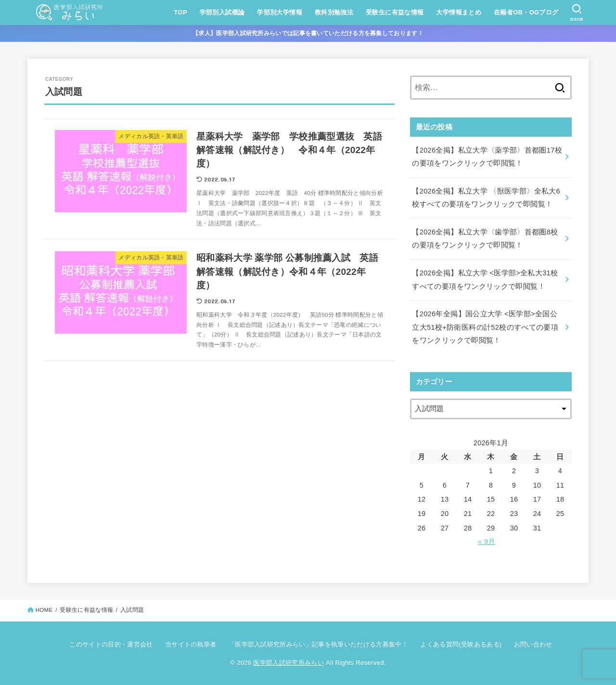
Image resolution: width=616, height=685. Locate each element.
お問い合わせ (533, 644)
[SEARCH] (577, 13)
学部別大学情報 (280, 12)
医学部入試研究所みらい (289, 663)
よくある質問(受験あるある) (461, 644)
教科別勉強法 (334, 12)
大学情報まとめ (459, 12)
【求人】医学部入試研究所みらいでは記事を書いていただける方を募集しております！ (308, 33)
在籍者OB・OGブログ (526, 12)
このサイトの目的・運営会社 (111, 644)
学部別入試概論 (222, 12)
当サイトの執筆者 (191, 644)
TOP (181, 12)
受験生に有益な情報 (395, 12)
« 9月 (487, 542)
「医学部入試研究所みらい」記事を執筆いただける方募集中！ (318, 644)
